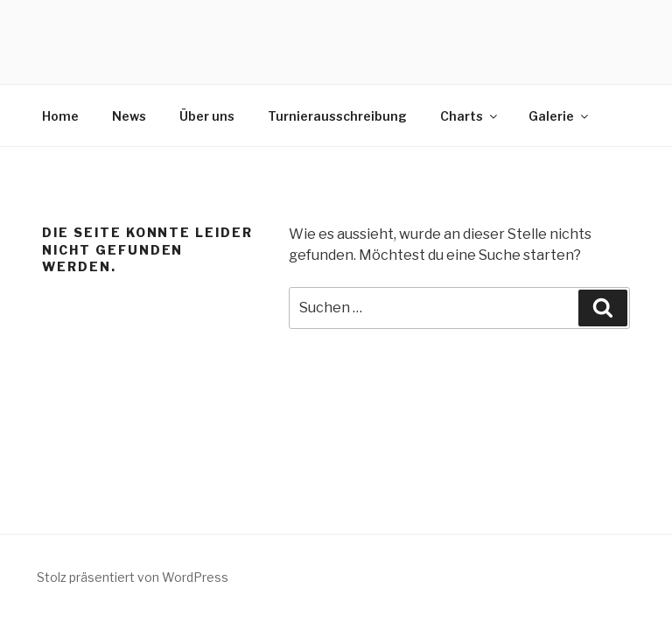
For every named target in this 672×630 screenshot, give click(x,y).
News (129, 116)
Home (60, 116)
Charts (470, 116)
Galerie (560, 116)
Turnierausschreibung (337, 116)
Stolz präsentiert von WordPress (133, 577)
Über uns (207, 116)
